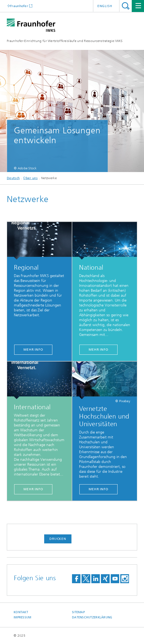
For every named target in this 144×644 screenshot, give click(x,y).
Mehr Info (33, 350)
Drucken (58, 539)
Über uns (30, 178)
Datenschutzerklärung (92, 617)
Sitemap (78, 612)
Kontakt (21, 612)
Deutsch (13, 178)
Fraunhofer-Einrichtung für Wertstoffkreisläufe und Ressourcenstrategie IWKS (65, 41)
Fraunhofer (19, 6)
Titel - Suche (126, 6)
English (105, 6)
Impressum (22, 617)
